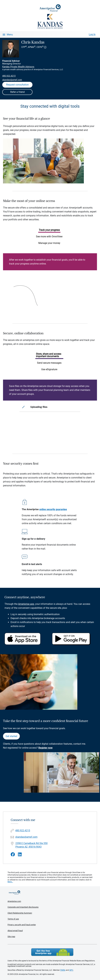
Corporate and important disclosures (23, 907)
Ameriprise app (26, 604)
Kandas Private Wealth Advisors (18, 67)
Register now (45, 748)
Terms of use (13, 919)
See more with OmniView (49, 236)
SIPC (71, 970)
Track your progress (49, 230)
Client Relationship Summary (20, 913)
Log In (92, 34)
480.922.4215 (9, 76)
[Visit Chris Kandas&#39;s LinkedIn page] (20, 855)
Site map (11, 936)
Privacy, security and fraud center (22, 925)
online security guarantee (53, 509)
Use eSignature (49, 369)
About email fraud (15, 931)
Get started (11, 736)
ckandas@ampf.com (12, 80)
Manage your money (49, 243)
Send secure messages (49, 363)
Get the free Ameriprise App (52, 952)
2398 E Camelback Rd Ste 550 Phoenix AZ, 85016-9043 (31, 845)
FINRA (63, 970)
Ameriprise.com (14, 901)
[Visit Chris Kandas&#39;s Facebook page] (13, 855)
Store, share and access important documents (49, 355)
